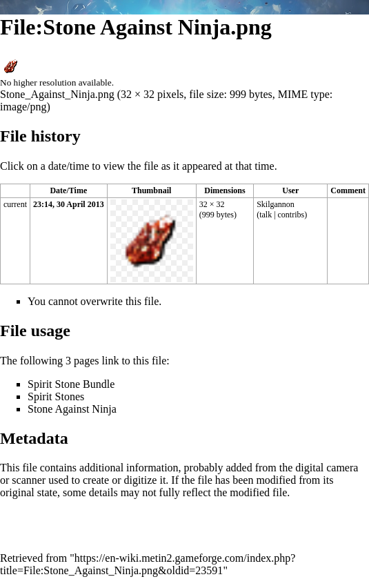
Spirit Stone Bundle (71, 384)
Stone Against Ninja (72, 409)
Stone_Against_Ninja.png (57, 94)
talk (266, 215)
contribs (291, 215)
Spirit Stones (56, 396)
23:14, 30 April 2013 (69, 204)
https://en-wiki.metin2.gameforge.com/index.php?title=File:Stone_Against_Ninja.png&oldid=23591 (148, 564)
